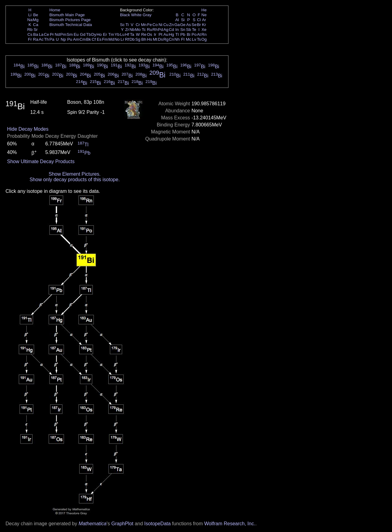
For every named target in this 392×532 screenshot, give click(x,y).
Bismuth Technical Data (71, 25)
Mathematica (92, 524)
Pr (52, 34)
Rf (127, 39)
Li (30, 15)
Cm (83, 39)
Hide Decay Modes (28, 129)
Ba (36, 34)
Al (177, 20)
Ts (199, 39)
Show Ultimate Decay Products (41, 161)
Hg (171, 34)
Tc (144, 30)
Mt (155, 39)
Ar (204, 20)
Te (194, 30)
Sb (189, 30)
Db (132, 39)
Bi (189, 34)
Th (47, 39)
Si (183, 20)
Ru (150, 30)
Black (125, 15)
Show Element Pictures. (75, 174)
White (136, 15)
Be (36, 15)
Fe (149, 25)
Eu (76, 34)
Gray (147, 15)
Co (155, 25)
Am (76, 39)
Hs (149, 39)
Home (55, 10)
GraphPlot (122, 524)
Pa (52, 39)
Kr (204, 25)
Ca (36, 25)
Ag (166, 30)
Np (63, 39)
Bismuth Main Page (67, 15)
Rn (204, 34)
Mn (144, 25)
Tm (111, 34)
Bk (89, 39)
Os (150, 34)
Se (194, 25)
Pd (160, 30)
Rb (30, 30)
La (41, 34)
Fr (30, 39)
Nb (132, 30)
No (117, 39)
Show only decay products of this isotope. (74, 180)
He (204, 10)
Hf (127, 34)
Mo (138, 30)
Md (111, 39)
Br (199, 25)
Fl (183, 39)
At (199, 34)
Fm (105, 39)
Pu (70, 39)
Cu (166, 25)
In (177, 30)
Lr (123, 39)
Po (194, 34)
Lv (194, 39)
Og (204, 39)
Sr (36, 30)
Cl (199, 20)
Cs (30, 34)
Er (105, 34)
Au (166, 34)
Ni (161, 25)
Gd (83, 34)
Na (30, 20)
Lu (122, 34)
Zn (171, 25)
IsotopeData (157, 524)
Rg (166, 39)
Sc (123, 25)
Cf (94, 39)
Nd (57, 34)
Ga (177, 25)
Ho (99, 34)
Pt (161, 34)
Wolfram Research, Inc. (230, 524)
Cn (171, 39)
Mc (189, 39)
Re (144, 34)
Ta (132, 34)
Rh (155, 30)
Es (99, 39)
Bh (144, 39)
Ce (46, 34)
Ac (41, 39)
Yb (117, 34)
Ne (204, 15)
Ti (127, 25)
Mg (36, 20)
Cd (171, 30)
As (189, 25)
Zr (127, 30)
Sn (183, 30)
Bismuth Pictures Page (70, 20)
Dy (94, 34)
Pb (183, 34)
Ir (155, 34)
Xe (204, 30)
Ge (183, 25)
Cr (138, 25)
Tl (177, 34)
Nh (177, 39)
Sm (70, 34)
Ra (36, 39)
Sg (138, 39)
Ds (160, 39)
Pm (63, 34)
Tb (89, 34)
